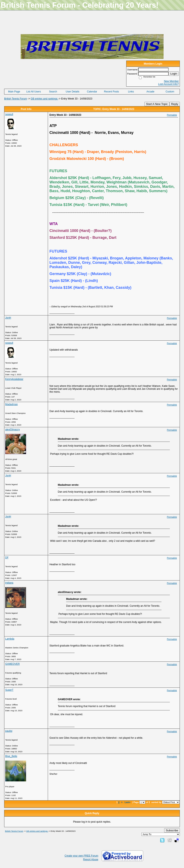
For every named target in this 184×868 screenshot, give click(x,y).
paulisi (9, 731)
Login (174, 74)
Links (131, 92)
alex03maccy (13, 430)
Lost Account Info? (168, 84)
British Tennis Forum (16, 99)
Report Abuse (91, 859)
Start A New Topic (157, 104)
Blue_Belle (11, 756)
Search (53, 92)
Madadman (11, 404)
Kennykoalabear (14, 379)
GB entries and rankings (44, 99)
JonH (8, 318)
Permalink (172, 115)
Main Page (14, 92)
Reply (175, 104)
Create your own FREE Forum (81, 856)
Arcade (150, 92)
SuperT (9, 690)
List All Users (33, 92)
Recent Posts (112, 92)
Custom (170, 92)
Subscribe (172, 830)
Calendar (92, 92)
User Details (72, 92)
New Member (171, 81)
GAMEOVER (12, 664)
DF (7, 558)
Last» (128, 802)
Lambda (10, 639)
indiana (9, 583)
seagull (9, 114)
